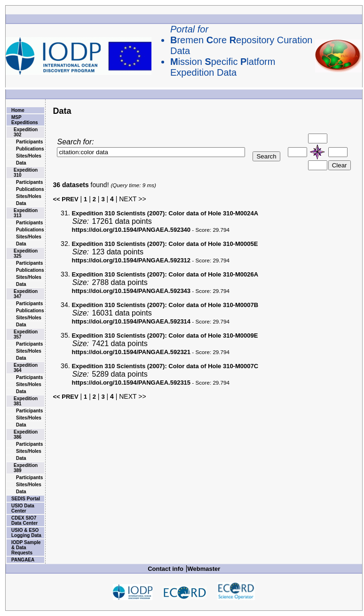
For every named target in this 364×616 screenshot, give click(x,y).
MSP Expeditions (25, 120)
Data (21, 163)
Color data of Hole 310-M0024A (165, 213)
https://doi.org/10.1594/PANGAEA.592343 (131, 291)
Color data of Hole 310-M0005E (165, 244)
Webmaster (204, 569)
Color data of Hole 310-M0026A (165, 274)
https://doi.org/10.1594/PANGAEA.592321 (131, 352)
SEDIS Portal (26, 499)
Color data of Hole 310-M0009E (165, 336)
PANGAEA (23, 560)
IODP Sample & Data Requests (26, 548)
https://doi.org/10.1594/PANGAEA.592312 (131, 260)
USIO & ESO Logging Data (26, 533)
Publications (30, 149)
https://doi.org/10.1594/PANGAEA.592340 (131, 230)
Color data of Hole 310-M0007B (165, 305)
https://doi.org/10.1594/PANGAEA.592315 (131, 383)
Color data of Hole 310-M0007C (165, 366)
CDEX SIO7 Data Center (24, 521)
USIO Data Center (23, 508)
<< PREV (65, 199)
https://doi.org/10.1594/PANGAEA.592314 (131, 321)
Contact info (166, 569)
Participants (29, 142)
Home (18, 110)
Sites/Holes (29, 156)
